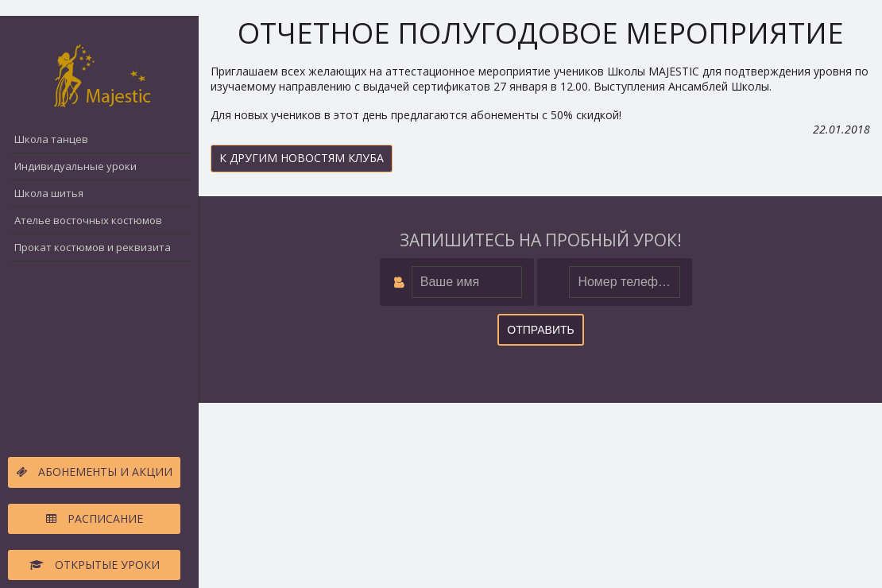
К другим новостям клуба (302, 158)
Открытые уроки (95, 565)
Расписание (95, 518)
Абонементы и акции (94, 472)
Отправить (540, 330)
